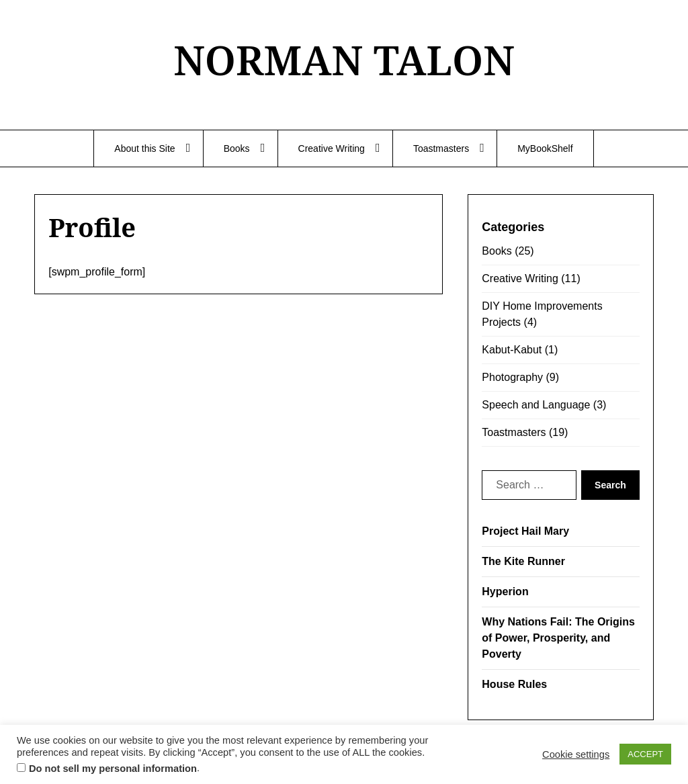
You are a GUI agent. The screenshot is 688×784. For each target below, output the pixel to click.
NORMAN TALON (344, 60)
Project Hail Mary (525, 531)
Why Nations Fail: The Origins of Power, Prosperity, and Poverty (558, 638)
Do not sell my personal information (113, 769)
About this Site (144, 148)
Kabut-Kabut (512, 350)
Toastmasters (441, 148)
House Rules (514, 684)
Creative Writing (332, 148)
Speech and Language (536, 405)
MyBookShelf (545, 148)
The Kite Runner (523, 561)
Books (237, 148)
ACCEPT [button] (645, 754)
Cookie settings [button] (576, 754)
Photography (512, 377)
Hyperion (505, 592)
